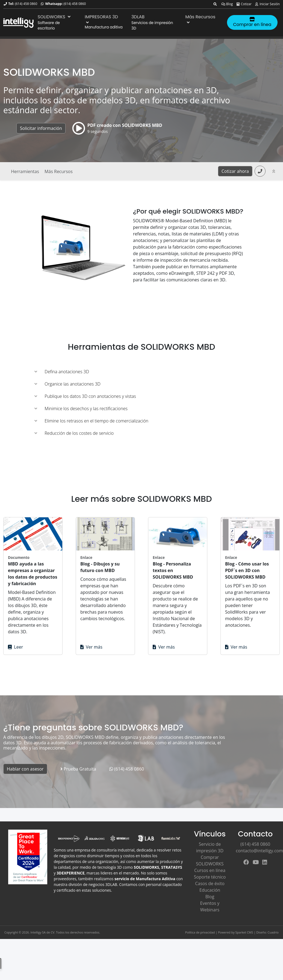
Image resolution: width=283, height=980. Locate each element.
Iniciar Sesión (267, 4)
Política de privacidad (200, 932)
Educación (210, 890)
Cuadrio (273, 932)
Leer (15, 647)
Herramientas (25, 171)
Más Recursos (201, 19)
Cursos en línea (210, 870)
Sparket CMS (244, 932)
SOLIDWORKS (55, 17)
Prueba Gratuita (78, 769)
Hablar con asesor (25, 769)
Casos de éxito (210, 883)
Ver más (91, 647)
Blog (227, 4)
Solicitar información (41, 128)
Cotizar (244, 4)
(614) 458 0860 (26, 4)
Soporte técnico (210, 877)
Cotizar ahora (235, 171)
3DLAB (138, 17)
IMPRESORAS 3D (101, 19)
